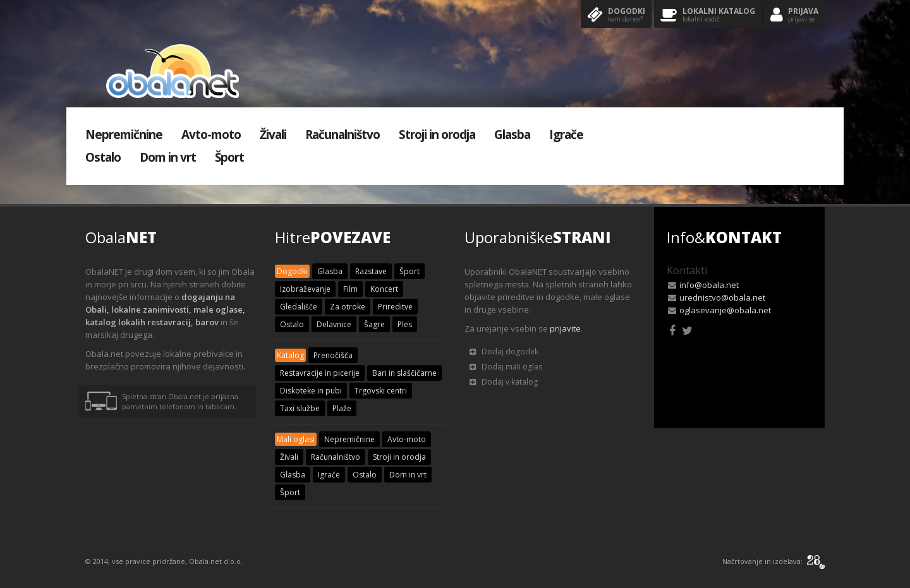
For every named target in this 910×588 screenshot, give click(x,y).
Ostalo (103, 157)
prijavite (565, 328)
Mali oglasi (296, 439)
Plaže (342, 408)
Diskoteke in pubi (311, 391)
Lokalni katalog (708, 15)
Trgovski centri (381, 391)
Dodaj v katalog (504, 382)
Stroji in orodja (437, 135)
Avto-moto (211, 135)
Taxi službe (300, 408)
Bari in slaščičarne (404, 373)
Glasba (512, 135)
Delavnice (334, 324)
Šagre (374, 324)
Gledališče (299, 307)
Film (350, 289)
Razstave (371, 271)
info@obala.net (709, 285)
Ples (405, 324)
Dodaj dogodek (504, 351)
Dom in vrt (168, 157)
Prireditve (395, 307)
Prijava (794, 15)
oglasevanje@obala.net (725, 310)
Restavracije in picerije (320, 373)
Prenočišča (333, 355)
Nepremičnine (124, 135)
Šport (229, 157)
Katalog (290, 355)
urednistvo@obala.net (722, 297)
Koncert (384, 289)
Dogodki (616, 15)
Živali (273, 135)
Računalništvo (343, 135)
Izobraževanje (305, 289)
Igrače (566, 135)
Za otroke (348, 307)
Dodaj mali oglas (506, 367)
